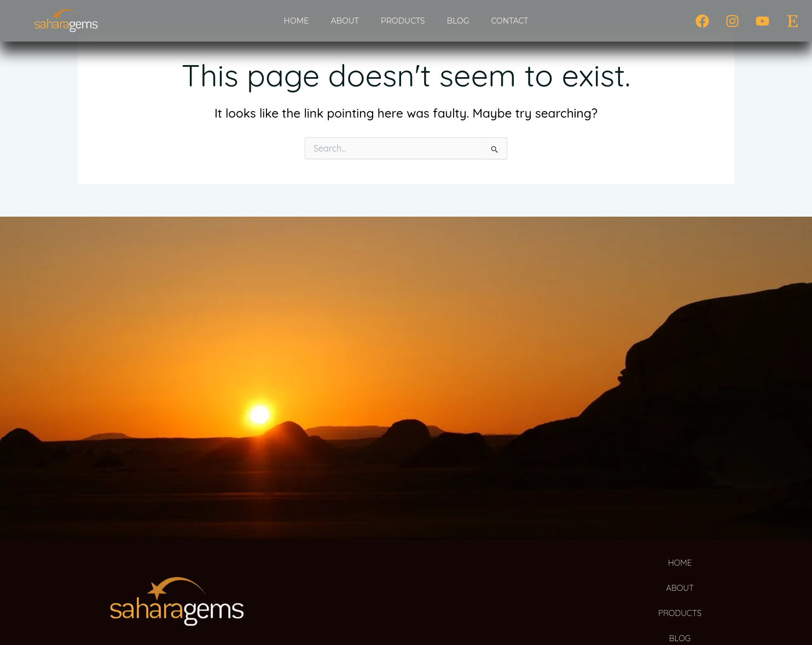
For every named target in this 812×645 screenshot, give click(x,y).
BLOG (458, 21)
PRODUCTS (403, 21)
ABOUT (344, 21)
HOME (297, 21)
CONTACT (510, 21)
